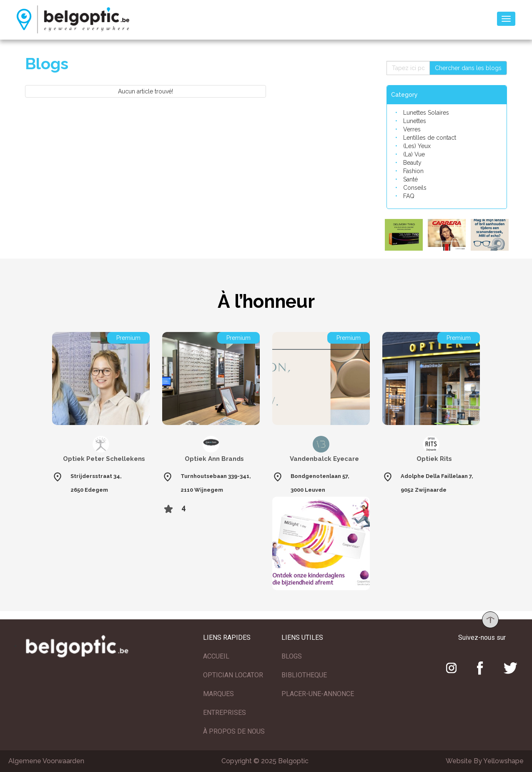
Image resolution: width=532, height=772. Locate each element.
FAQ (409, 196)
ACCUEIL (216, 656)
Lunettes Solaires (426, 113)
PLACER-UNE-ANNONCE (318, 694)
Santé (410, 179)
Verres (412, 129)
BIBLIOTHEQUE (304, 675)
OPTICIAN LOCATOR (233, 675)
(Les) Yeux (417, 146)
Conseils (415, 188)
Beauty (412, 163)
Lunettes (415, 121)
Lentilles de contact (430, 138)
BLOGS (292, 656)
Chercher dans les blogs (468, 68)
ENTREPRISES (225, 713)
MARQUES (218, 694)
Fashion (413, 171)
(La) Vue (414, 154)
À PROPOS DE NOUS (234, 731)
